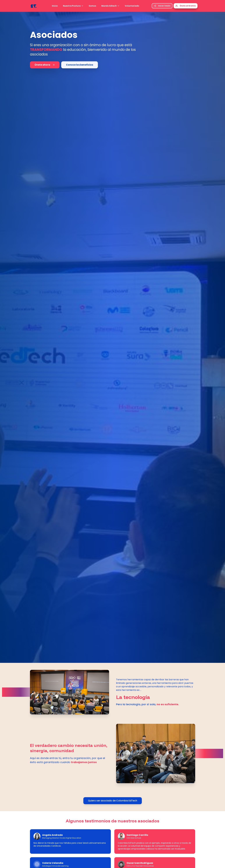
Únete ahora (45, 65)
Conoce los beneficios (80, 65)
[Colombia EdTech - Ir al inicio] (34, 6)
